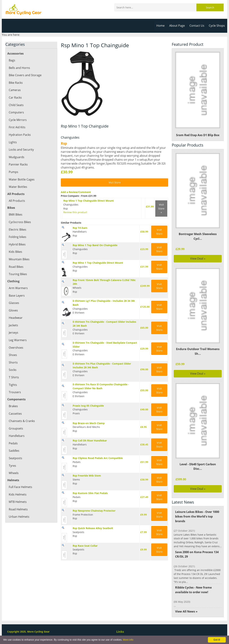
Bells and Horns (19, 68)
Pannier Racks (18, 164)
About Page (178, 26)
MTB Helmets (18, 502)
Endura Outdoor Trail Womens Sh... (198, 351)
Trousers (15, 392)
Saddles (14, 451)
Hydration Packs (20, 135)
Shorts (13, 362)
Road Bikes (16, 267)
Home (161, 26)
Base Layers (17, 296)
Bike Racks (16, 83)
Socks (13, 370)
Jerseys (13, 333)
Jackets (13, 325)
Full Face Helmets (20, 487)
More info (128, 640)
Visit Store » (161, 208)
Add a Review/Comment (75, 192)
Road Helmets (18, 509)
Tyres (12, 466)
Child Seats (16, 105)
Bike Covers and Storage (25, 75)
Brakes (13, 406)
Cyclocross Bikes (20, 222)
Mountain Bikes (19, 259)
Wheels (14, 473)
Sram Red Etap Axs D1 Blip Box (198, 94)
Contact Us (197, 26)
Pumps (13, 172)
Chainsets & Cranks (22, 421)
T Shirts (14, 377)
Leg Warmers (18, 340)
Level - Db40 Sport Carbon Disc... (198, 467)
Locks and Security (21, 150)
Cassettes (15, 414)
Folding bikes (17, 237)
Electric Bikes (17, 230)
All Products (17, 201)
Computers (16, 112)
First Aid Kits (17, 127)
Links (120, 632)
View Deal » (198, 258)
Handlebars (16, 436)
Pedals (13, 443)
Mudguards (16, 157)
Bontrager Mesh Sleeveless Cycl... (198, 236)
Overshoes (16, 348)
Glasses (14, 303)
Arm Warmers (18, 288)
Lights (13, 142)
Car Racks (15, 97)
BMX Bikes (16, 214)
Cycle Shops (217, 26)
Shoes (13, 355)
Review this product (75, 212)
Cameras (15, 90)
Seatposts (15, 458)
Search (210, 7)
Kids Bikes (15, 252)
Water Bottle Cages (21, 179)
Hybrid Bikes (17, 244)
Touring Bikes (18, 274)
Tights (13, 385)
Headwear (16, 318)
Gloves (13, 310)
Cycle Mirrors (18, 120)
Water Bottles (18, 187)
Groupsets (16, 428)
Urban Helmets (19, 517)
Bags (12, 60)
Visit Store (114, 182)
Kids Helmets (17, 494)
